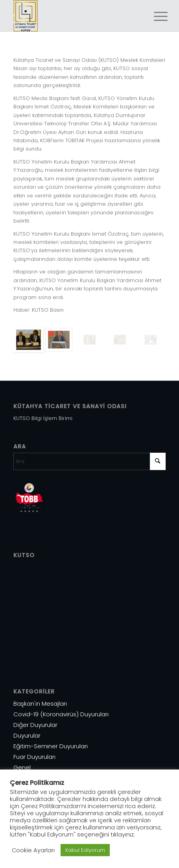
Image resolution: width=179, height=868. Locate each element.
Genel (22, 767)
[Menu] (155, 17)
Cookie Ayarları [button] (33, 850)
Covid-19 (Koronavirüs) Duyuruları (61, 714)
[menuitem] (155, 17)
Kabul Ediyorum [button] (85, 850)
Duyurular (27, 735)
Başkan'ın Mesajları (40, 704)
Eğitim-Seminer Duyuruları (51, 746)
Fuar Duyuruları (34, 757)
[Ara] (89, 461)
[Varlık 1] (74, 16)
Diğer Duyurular (35, 725)
